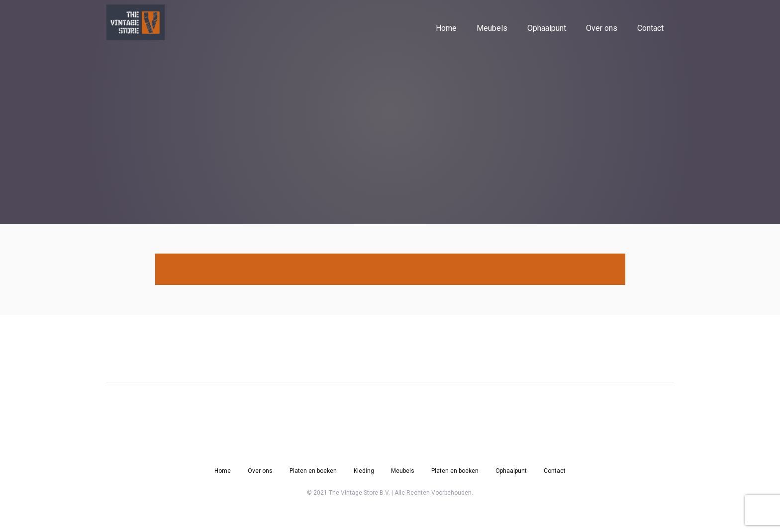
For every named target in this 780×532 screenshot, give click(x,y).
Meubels (492, 28)
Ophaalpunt (547, 28)
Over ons (602, 28)
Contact (650, 28)
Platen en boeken (313, 471)
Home (446, 28)
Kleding (364, 471)
